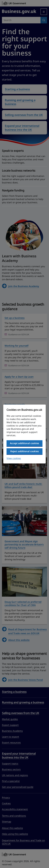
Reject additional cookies (25, 451)
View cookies (14, 458)
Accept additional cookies (24, 443)
